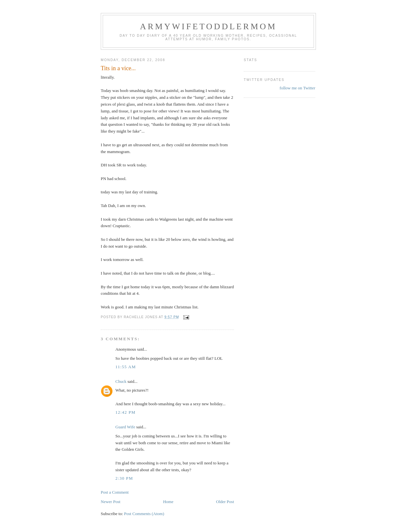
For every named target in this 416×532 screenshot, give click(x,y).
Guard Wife (125, 427)
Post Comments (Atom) (144, 514)
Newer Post (110, 502)
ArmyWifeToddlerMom (208, 26)
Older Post (225, 502)
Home (168, 502)
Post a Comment (115, 492)
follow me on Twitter (297, 88)
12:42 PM (125, 412)
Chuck (121, 381)
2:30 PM (124, 478)
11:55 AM (126, 367)
